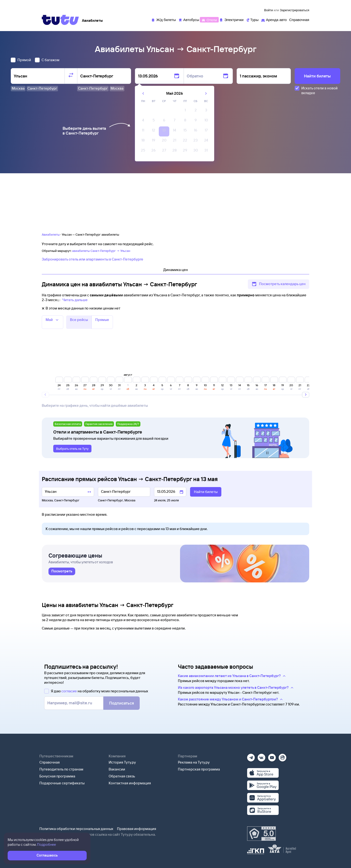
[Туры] (252, 19)
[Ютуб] (272, 756)
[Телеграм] (251, 756)
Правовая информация (137, 829)
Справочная (50, 762)
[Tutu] (60, 20)
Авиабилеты (51, 234)
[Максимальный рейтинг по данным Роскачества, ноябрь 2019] (261, 834)
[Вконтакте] (261, 756)
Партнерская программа (199, 769)
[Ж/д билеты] (163, 19)
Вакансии (117, 769)
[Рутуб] (282, 756)
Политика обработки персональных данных (76, 829)
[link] (62, 571)
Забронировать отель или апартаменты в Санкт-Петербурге (93, 259)
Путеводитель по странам (61, 769)
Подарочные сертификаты (62, 783)
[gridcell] (185, 111)
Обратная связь (122, 776)
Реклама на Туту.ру (194, 762)
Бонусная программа (57, 776)
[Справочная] (299, 19)
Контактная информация (130, 783)
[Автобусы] (189, 19)
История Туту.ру (122, 762)
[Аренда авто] (274, 19)
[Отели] (209, 19)
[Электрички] (231, 19)
